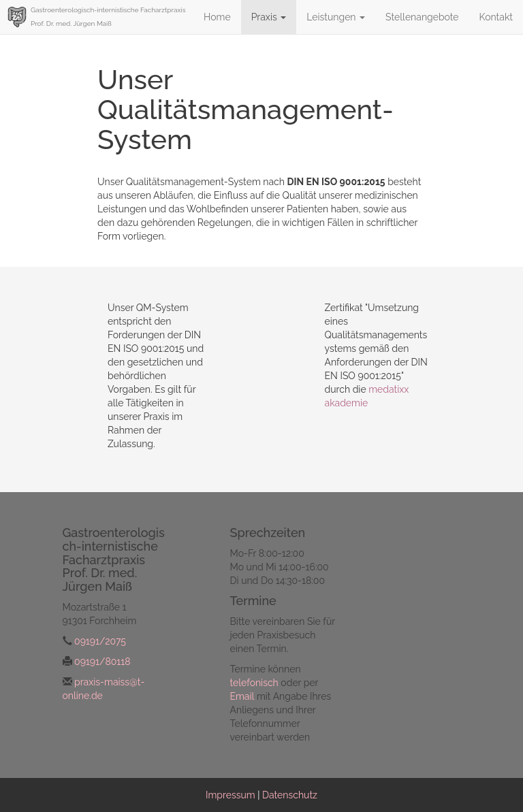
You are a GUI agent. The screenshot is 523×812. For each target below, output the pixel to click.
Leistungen (336, 17)
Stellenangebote (422, 17)
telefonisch (254, 683)
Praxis (269, 17)
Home (217, 17)
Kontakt (496, 17)
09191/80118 (102, 662)
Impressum (231, 795)
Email (242, 696)
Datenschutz (290, 795)
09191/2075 (100, 641)
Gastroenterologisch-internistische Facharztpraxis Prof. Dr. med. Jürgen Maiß (108, 17)
